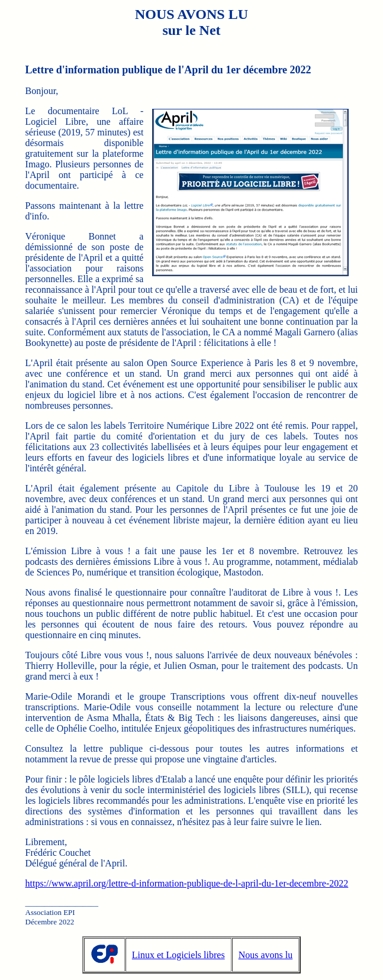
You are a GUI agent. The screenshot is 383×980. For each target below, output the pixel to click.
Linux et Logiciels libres (178, 955)
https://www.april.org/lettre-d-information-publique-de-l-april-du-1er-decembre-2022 (187, 883)
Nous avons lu (266, 955)
